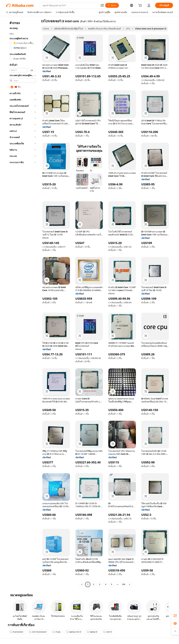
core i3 (107, 632)
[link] (175, 616)
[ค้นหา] (112, 5)
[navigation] (23, 303)
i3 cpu (56, 632)
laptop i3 (92, 632)
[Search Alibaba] (70, 5)
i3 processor (16, 632)
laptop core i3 (74, 632)
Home (46, 29)
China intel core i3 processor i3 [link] (151, 29)
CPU (128, 29)
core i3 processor (38, 632)
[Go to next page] (129, 584)
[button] (102, 5)
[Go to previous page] (82, 584)
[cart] (141, 6)
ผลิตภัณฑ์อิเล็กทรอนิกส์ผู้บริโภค (69, 29)
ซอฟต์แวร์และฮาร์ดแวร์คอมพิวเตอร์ (104, 29)
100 (124, 584)
